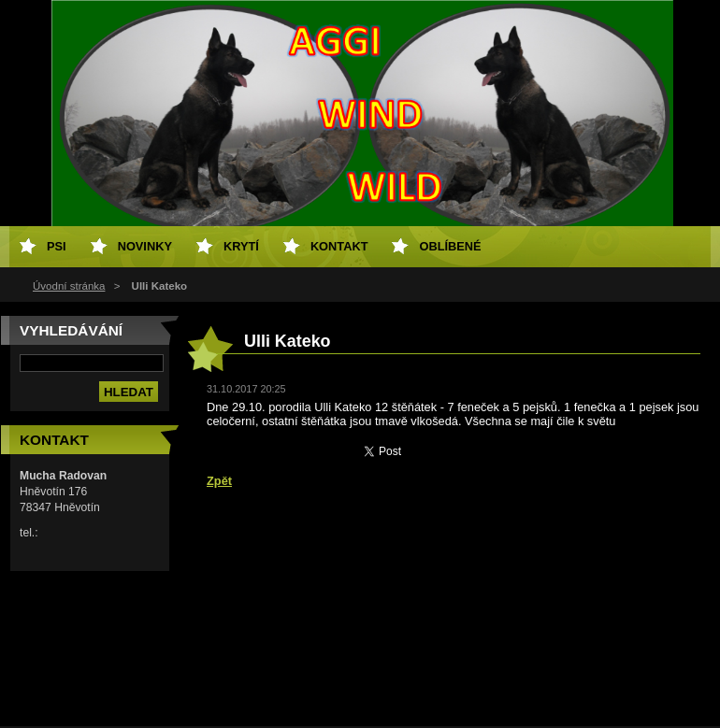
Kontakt (339, 246)
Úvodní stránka (69, 286)
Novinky (145, 246)
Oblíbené (450, 246)
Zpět (219, 481)
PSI (57, 246)
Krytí (241, 246)
